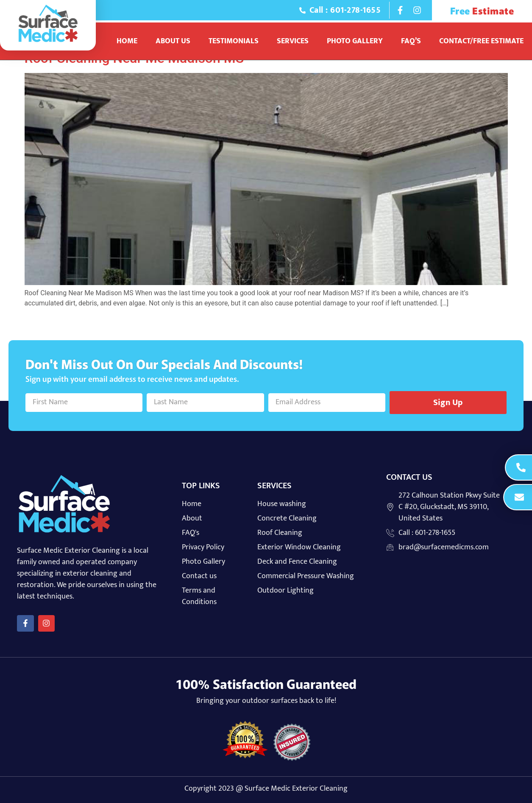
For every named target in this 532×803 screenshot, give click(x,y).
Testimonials (234, 41)
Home (127, 41)
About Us (173, 41)
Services (293, 41)
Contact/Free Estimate (481, 41)
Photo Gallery (355, 41)
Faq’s (411, 41)
